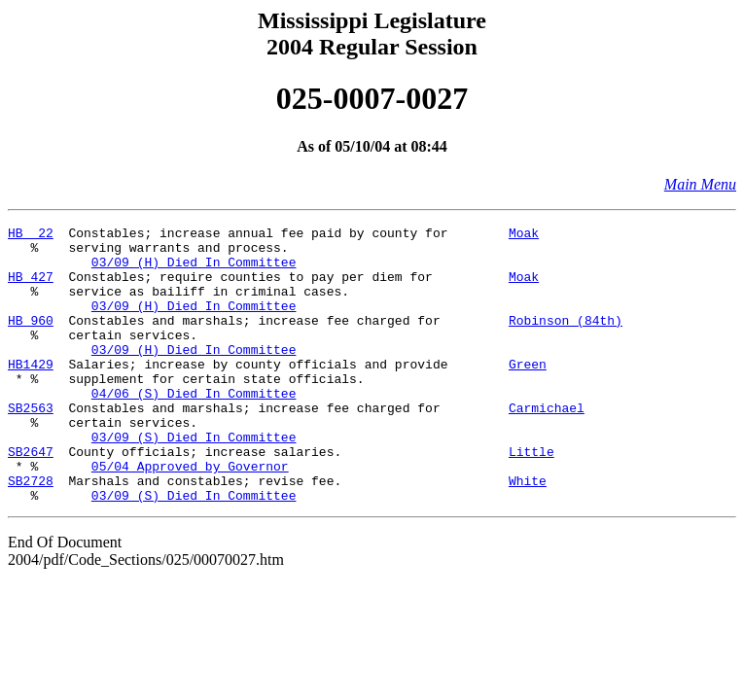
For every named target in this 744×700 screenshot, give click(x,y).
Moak (524, 235)
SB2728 (31, 533)
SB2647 (31, 498)
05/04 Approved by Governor (190, 515)
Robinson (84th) (566, 340)
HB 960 (31, 340)
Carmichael (547, 445)
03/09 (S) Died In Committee (194, 480)
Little (531, 498)
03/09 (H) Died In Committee (194, 270)
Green (528, 393)
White (528, 533)
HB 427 (31, 288)
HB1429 (31, 393)
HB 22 (31, 235)
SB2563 (31, 445)
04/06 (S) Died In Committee (194, 428)
